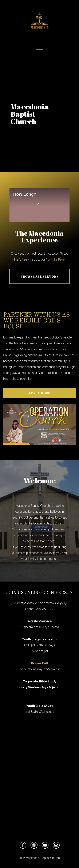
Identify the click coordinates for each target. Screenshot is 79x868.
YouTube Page (55, 259)
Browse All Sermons (40, 276)
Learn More (39, 393)
